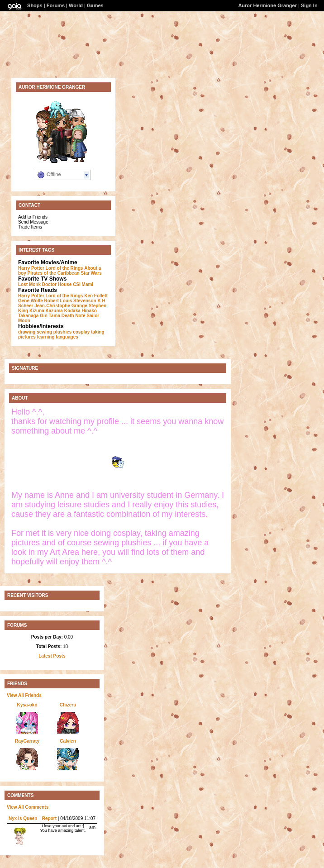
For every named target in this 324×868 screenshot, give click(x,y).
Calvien (68, 741)
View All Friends (24, 695)
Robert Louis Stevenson (70, 301)
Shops (35, 5)
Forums (56, 5)
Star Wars (91, 273)
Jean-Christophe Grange (61, 306)
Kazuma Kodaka (63, 311)
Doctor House (57, 284)
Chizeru (68, 705)
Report (49, 818)
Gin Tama (50, 316)
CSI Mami (83, 284)
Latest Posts (52, 656)
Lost (23, 284)
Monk (35, 284)
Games (95, 5)
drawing (27, 332)
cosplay (81, 332)
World (76, 5)
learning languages (58, 337)
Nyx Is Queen (23, 818)
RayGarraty (27, 741)
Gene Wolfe (31, 301)
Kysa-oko (27, 705)
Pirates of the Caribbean (54, 273)
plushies (63, 332)
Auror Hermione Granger (267, 5)
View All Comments (28, 807)
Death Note (74, 316)
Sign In (309, 5)
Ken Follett (96, 296)
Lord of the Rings (64, 268)
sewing (44, 332)
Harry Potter (31, 268)
